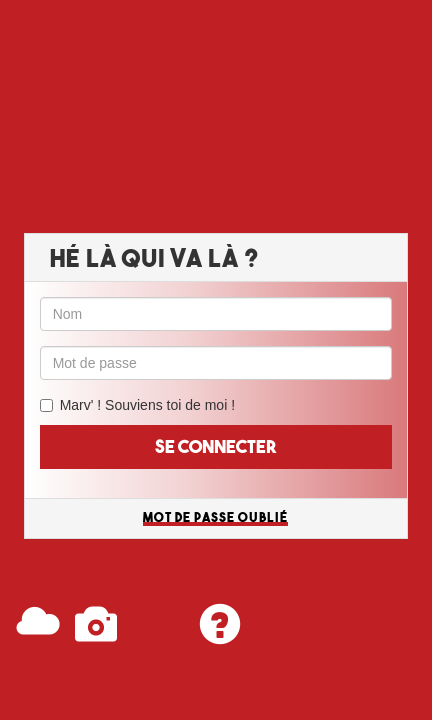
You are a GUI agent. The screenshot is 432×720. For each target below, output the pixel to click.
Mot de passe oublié (215, 517)
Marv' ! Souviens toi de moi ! (147, 405)
